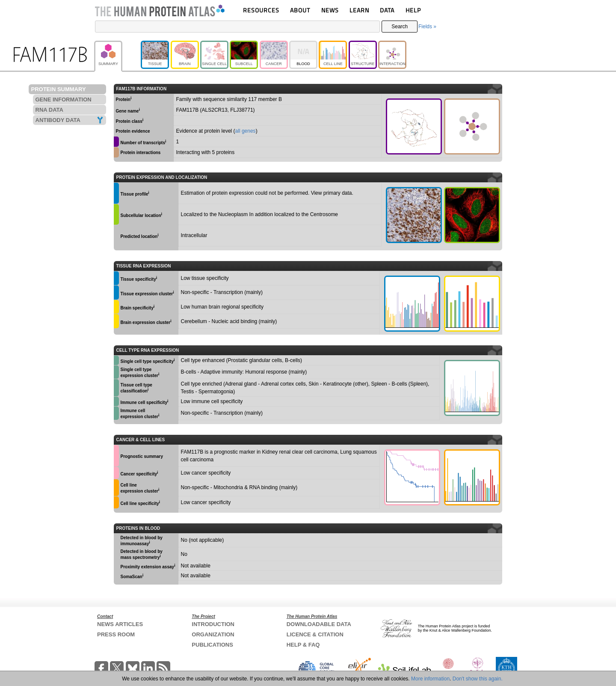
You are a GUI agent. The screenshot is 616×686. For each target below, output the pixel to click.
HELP (413, 10)
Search (400, 27)
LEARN (359, 10)
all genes (246, 131)
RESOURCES (261, 10)
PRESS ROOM (116, 634)
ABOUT (300, 10)
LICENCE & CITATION (315, 634)
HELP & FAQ (303, 645)
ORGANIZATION (213, 634)
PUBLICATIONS (212, 645)
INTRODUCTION (213, 624)
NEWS (330, 10)
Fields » (427, 27)
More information (430, 679)
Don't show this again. (478, 679)
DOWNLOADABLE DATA (319, 624)
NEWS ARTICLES (120, 624)
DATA (387, 10)
